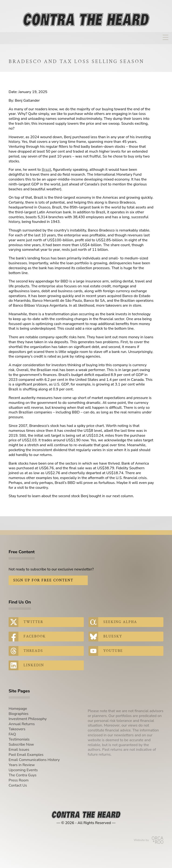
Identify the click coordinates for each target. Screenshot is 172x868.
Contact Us (18, 785)
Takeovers (17, 729)
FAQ (12, 734)
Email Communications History (34, 760)
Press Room (19, 780)
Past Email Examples (26, 755)
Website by (149, 840)
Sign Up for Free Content (43, 580)
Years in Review (22, 765)
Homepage (18, 709)
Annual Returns (22, 724)
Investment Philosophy (28, 719)
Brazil (46, 170)
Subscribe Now (21, 744)
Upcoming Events (23, 770)
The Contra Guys (23, 775)
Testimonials (19, 739)
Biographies (19, 714)
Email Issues (19, 750)
